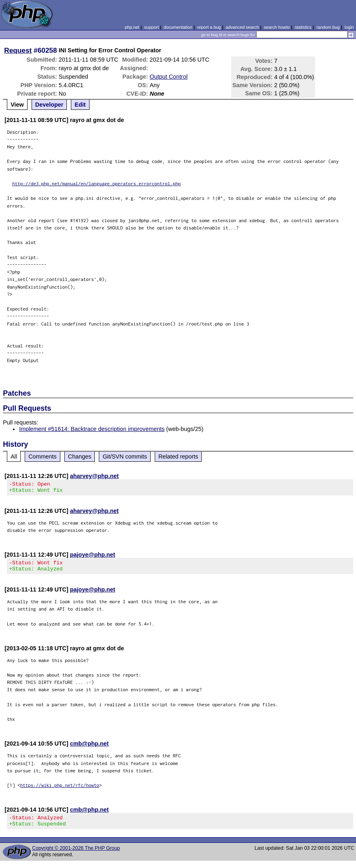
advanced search (242, 27)
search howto (277, 27)
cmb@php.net (90, 748)
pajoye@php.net (93, 557)
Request (18, 50)
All (14, 457)
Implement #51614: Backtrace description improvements (92, 429)
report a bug (209, 27)
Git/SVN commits (125, 457)
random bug (328, 27)
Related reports (178, 457)
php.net (132, 27)
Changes (80, 457)
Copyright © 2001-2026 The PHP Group (76, 855)
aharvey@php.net (94, 476)
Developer (49, 105)
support (151, 27)
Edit (80, 105)
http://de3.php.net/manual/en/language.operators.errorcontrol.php (96, 183)
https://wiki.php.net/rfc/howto (60, 790)
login (349, 27)
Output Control (169, 77)
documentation (178, 27)
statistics (303, 27)
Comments (43, 457)
